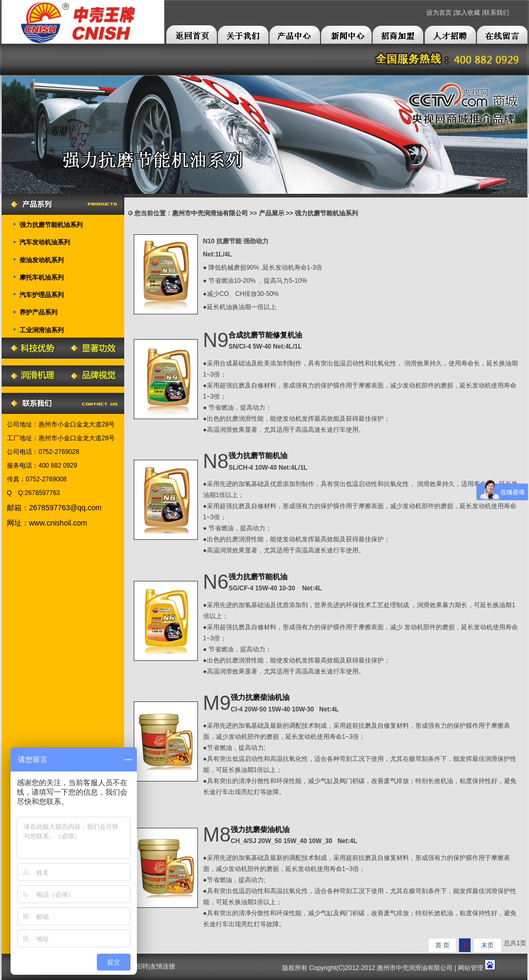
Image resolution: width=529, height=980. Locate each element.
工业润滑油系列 (42, 330)
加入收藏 (467, 13)
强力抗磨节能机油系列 (51, 225)
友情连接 (163, 966)
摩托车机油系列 (42, 278)
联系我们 (496, 13)
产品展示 (272, 213)
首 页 (442, 945)
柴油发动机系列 (42, 260)
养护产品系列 (38, 312)
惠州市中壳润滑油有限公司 (210, 213)
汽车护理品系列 (42, 295)
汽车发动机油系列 (45, 242)
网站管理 (471, 968)
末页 (487, 945)
